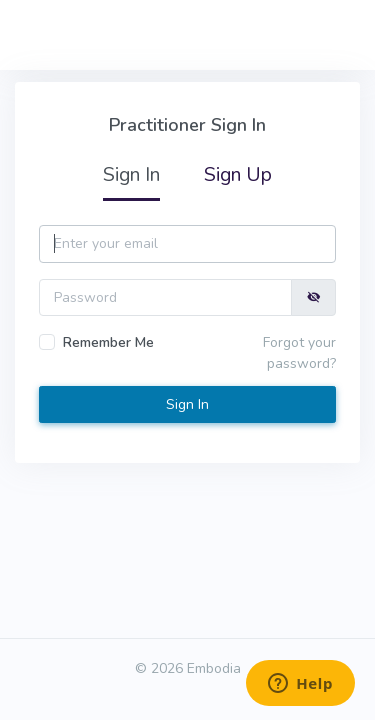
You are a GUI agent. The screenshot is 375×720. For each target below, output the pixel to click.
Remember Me (108, 342)
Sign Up (238, 174)
